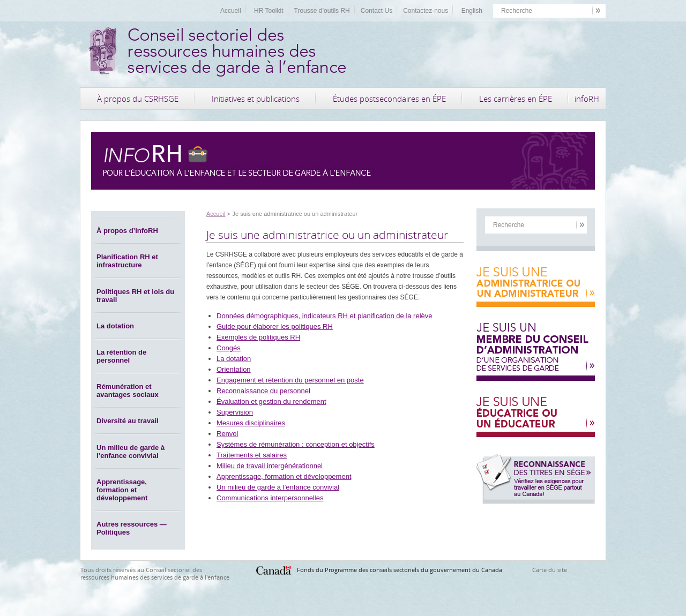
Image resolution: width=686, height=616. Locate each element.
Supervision (235, 412)
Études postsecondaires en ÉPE (389, 99)
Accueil (231, 11)
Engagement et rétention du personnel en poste (290, 380)
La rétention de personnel (121, 356)
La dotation (115, 326)
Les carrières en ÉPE (516, 99)
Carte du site (550, 570)
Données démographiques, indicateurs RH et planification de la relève (325, 316)
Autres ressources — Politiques (132, 528)
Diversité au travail (128, 421)
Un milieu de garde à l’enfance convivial (131, 452)
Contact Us (376, 11)
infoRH (587, 99)
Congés (229, 348)
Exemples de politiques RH (258, 337)
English (472, 11)
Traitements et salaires (252, 455)
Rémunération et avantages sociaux (128, 390)
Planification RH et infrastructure (127, 261)
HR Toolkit (269, 11)
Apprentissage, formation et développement (122, 490)
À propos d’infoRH (127, 231)
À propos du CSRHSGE (138, 99)
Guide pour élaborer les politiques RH (275, 326)
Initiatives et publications (256, 99)
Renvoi (227, 434)
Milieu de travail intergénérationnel (270, 466)
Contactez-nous (426, 11)
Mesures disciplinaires (251, 423)
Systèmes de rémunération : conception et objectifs (296, 444)
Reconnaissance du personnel (263, 391)
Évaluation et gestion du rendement (271, 401)
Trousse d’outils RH (322, 11)
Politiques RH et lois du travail (135, 296)
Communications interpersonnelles (270, 498)
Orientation (234, 369)
